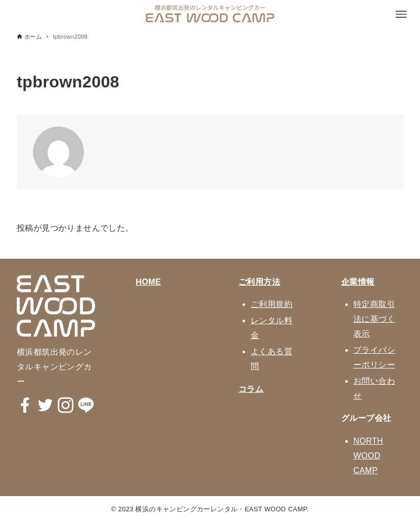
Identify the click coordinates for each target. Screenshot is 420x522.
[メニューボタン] (401, 14)
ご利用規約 (272, 304)
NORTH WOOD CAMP (368, 456)
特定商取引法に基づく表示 (374, 319)
